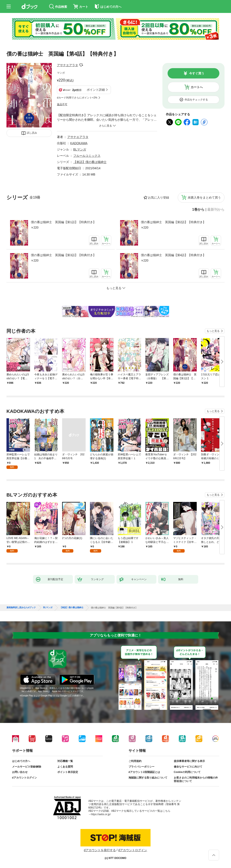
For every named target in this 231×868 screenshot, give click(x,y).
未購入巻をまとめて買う (204, 197)
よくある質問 (65, 767)
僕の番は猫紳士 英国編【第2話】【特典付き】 (173, 222)
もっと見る (213, 331)
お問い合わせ (20, 772)
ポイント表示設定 (68, 772)
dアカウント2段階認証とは (144, 772)
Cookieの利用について (187, 772)
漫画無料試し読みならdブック (21, 608)
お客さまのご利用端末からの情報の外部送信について (196, 779)
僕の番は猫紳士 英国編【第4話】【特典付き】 (173, 255)
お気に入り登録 (159, 197)
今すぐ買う (197, 73)
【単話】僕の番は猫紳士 (90, 162)
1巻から (198, 210)
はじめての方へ (21, 761)
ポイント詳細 (96, 90)
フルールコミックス (87, 156)
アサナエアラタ (68, 65)
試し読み (32, 133)
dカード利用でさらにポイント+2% (77, 98)
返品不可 (62, 104)
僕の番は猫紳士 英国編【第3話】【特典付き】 (63, 255)
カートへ (197, 87)
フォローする (81, 65)
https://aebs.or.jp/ (101, 814)
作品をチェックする (196, 100)
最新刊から (216, 210)
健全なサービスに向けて (188, 767)
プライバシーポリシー (141, 767)
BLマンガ (80, 149)
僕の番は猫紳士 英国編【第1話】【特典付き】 (63, 222)
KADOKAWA (79, 143)
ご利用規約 (135, 761)
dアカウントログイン (24, 778)
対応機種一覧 (65, 761)
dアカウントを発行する (100, 850)
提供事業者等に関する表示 (189, 761)
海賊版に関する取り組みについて (148, 778)
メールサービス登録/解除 (27, 767)
